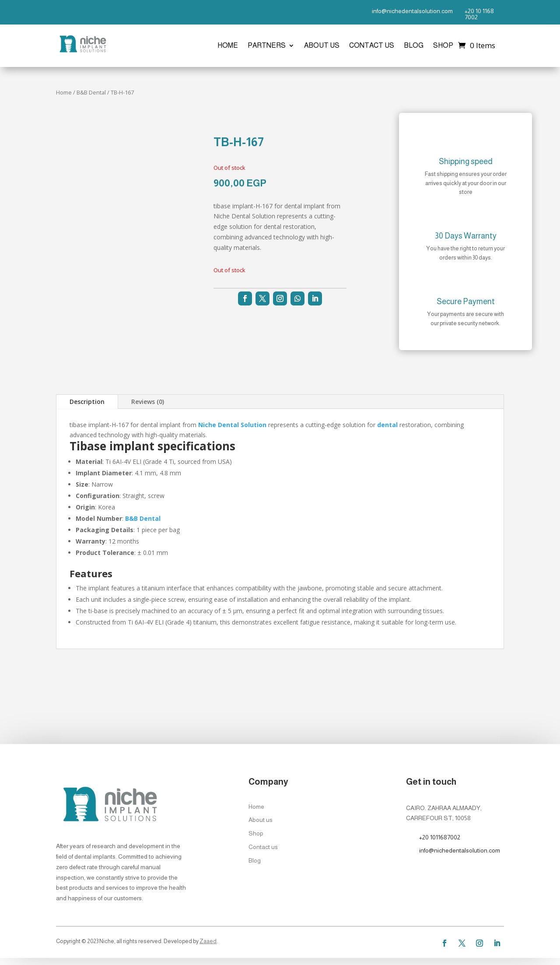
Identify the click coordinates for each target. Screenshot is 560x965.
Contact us (372, 46)
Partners (267, 46)
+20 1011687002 (440, 837)
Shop (443, 46)
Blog (414, 46)
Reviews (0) (148, 402)
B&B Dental (91, 92)
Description (87, 402)
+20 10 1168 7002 (479, 14)
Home (228, 46)
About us (322, 46)
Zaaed (208, 941)
